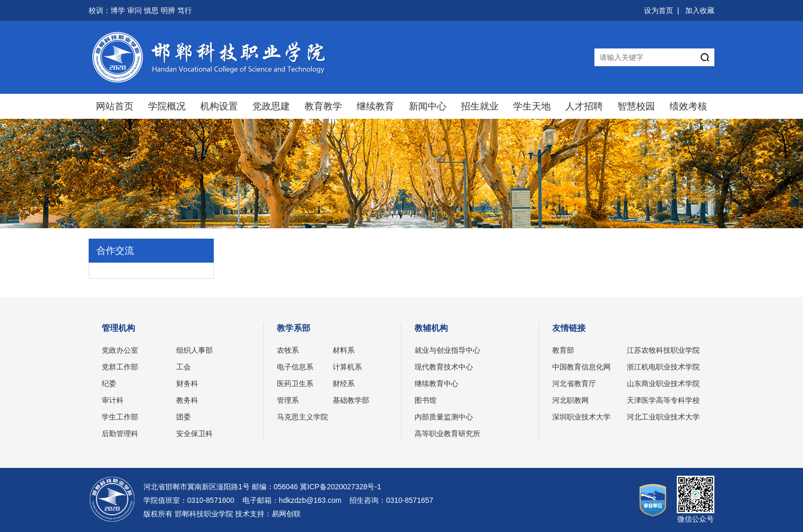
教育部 (563, 350)
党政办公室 (120, 350)
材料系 (344, 350)
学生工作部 (120, 417)
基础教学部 (351, 400)
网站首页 (115, 106)
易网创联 (286, 514)
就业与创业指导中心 (447, 350)
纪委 (109, 383)
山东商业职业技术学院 (663, 383)
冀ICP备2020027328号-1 (340, 487)
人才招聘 (584, 106)
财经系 (344, 383)
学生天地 (532, 106)
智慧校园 (636, 106)
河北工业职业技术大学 (663, 417)
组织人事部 (194, 350)
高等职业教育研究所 (447, 434)
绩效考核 (688, 106)
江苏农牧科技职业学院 (663, 350)
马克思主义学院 (302, 417)
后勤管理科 (120, 434)
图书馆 (425, 400)
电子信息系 (295, 367)
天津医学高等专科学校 (663, 400)
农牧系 (288, 350)
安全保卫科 (194, 434)
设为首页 (659, 10)
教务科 (187, 400)
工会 (184, 367)
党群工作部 (120, 367)
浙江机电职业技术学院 (663, 367)
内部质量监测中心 (444, 417)
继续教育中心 (436, 383)
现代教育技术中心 (444, 367)
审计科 (113, 400)
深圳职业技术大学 (581, 417)
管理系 (288, 400)
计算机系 (347, 367)
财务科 (187, 383)
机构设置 (219, 106)
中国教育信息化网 (581, 367)
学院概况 (167, 106)
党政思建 (271, 106)
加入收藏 (700, 10)
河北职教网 (570, 400)
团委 (184, 417)
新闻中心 (428, 106)
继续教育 (375, 106)
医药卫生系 (295, 383)
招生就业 (480, 106)
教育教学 (323, 106)
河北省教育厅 (574, 383)
